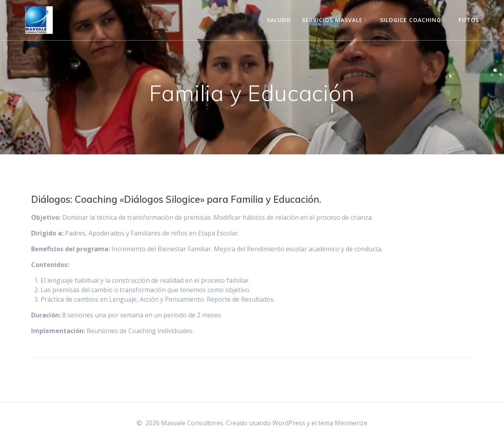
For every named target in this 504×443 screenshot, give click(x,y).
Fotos (469, 20)
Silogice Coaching (410, 20)
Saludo (279, 20)
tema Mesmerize (343, 423)
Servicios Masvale (332, 20)
